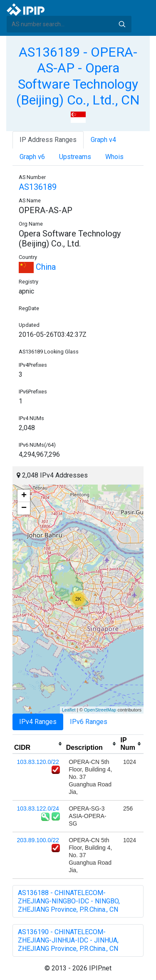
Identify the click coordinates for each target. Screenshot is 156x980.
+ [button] (24, 496)
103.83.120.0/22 (38, 762)
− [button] (24, 508)
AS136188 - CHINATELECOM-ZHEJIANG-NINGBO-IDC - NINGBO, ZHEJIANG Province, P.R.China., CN (69, 901)
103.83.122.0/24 (38, 808)
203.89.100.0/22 (38, 840)
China (37, 267)
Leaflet (69, 710)
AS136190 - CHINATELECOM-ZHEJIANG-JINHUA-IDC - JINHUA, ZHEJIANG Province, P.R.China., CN (68, 940)
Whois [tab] (114, 157)
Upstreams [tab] (75, 157)
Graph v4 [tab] (103, 140)
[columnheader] (38, 744)
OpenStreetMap (100, 710)
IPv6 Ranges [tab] (89, 722)
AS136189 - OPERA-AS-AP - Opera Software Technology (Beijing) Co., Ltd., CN (78, 76)
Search (122, 24)
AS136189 (38, 187)
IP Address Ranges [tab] (48, 140)
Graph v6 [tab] (32, 157)
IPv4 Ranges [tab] (38, 722)
